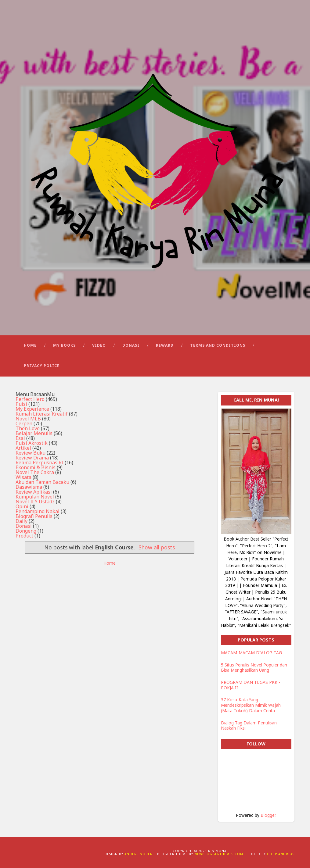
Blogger (268, 815)
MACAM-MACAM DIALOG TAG (251, 653)
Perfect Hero (30, 399)
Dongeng (26, 531)
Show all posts (157, 548)
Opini (22, 507)
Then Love (28, 429)
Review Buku (31, 453)
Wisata (23, 477)
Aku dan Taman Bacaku (42, 482)
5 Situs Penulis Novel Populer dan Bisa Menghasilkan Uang (254, 668)
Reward (165, 346)
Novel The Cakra (35, 473)
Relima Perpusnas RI (40, 463)
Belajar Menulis (34, 434)
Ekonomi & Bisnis (36, 468)
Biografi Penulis (34, 516)
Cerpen (24, 424)
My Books (64, 346)
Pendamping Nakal (38, 512)
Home (30, 346)
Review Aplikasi (34, 492)
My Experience (32, 409)
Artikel (23, 448)
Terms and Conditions (218, 346)
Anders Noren (139, 854)
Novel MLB (28, 419)
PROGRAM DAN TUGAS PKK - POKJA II (251, 685)
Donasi (131, 346)
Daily (22, 521)
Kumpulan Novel (35, 497)
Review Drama (32, 458)
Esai (20, 438)
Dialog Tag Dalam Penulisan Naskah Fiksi (249, 726)
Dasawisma (29, 487)
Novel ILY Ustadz (35, 502)
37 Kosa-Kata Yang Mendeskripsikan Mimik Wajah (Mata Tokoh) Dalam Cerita (251, 705)
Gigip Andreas (281, 854)
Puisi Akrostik (32, 443)
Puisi (21, 404)
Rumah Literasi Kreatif (42, 414)
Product (24, 536)
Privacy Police (42, 366)
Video (99, 346)
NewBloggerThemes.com (219, 854)
